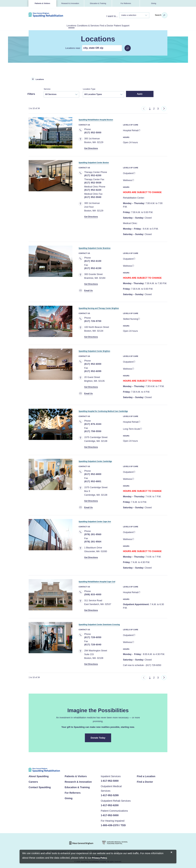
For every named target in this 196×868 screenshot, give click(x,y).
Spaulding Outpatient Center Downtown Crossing (114, 624)
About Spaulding (39, 776)
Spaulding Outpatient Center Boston (105, 162)
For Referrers (126, 3)
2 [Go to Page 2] (154, 108)
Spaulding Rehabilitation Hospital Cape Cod (110, 581)
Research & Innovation (70, 3)
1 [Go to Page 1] (150, 108)
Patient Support (132, 25)
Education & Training (98, 3)
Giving (154, 3)
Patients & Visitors (42, 3)
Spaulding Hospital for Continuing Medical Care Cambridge (121, 410)
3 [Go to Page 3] (158, 108)
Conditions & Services (85, 25)
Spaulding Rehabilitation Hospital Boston (108, 119)
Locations (61, 25)
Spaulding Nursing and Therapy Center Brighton (113, 307)
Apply (143, 93)
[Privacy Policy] (99, 858)
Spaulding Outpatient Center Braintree (106, 247)
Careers (33, 781)
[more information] (140, 130)
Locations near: (73, 48)
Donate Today (98, 737)
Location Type (89, 89)
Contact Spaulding (40, 787)
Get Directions (92, 148)
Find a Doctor (110, 25)
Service (47, 89)
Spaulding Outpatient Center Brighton (106, 350)
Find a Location (146, 776)
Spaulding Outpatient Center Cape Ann (106, 521)
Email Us (89, 290)
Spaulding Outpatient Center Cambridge (107, 460)
